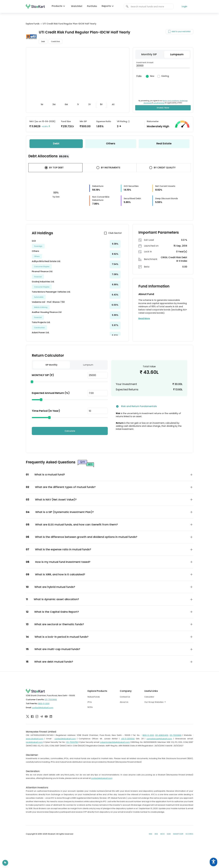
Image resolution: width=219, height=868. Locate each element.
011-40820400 (162, 735)
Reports (108, 6)
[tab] (42, 105)
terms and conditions (171, 101)
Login (184, 6)
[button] (109, 475)
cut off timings (159, 103)
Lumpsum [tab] (88, 365)
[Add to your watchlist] (169, 32)
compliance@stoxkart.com (159, 739)
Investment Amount (145, 62)
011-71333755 (72, 742)
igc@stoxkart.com (34, 742)
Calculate (70, 431)
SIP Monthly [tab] (51, 365)
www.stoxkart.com (35, 739)
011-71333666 (51, 700)
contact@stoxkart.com (43, 708)
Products (59, 6)
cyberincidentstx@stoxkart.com (115, 742)
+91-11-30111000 (128, 739)
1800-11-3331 (44, 703)
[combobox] (151, 6)
